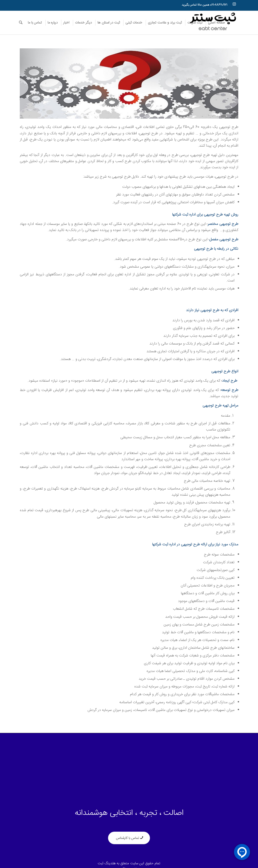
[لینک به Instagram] (234, 4)
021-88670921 (219, 5)
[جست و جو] (21, 23)
